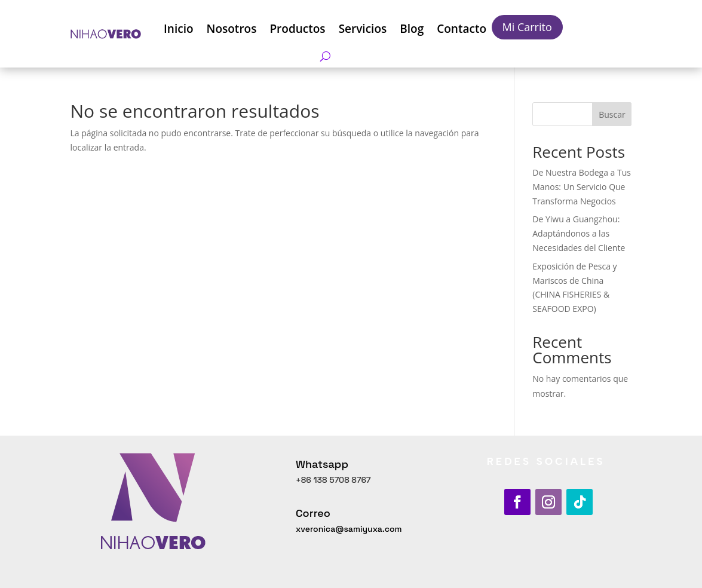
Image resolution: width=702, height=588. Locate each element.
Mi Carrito (527, 27)
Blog (412, 29)
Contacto (462, 29)
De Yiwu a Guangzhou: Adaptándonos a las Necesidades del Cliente (579, 233)
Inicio (179, 29)
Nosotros (232, 29)
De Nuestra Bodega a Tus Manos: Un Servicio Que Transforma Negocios (582, 187)
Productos (297, 29)
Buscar (612, 114)
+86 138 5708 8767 (333, 480)
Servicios (363, 29)
